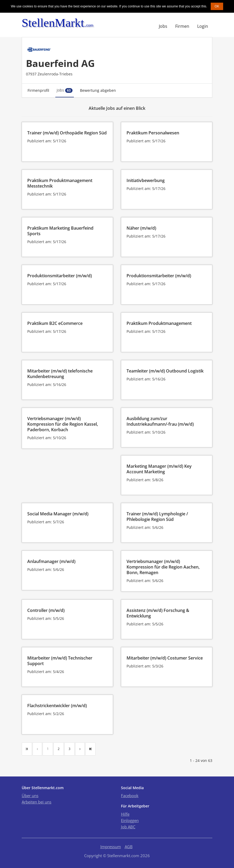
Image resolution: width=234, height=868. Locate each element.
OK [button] (217, 6)
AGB (129, 847)
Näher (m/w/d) (141, 228)
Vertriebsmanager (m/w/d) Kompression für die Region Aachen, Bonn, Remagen (163, 567)
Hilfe (125, 814)
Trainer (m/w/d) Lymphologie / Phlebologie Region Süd (157, 517)
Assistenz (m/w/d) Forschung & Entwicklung (158, 613)
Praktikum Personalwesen (153, 133)
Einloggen (130, 820)
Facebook (130, 796)
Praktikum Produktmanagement (159, 323)
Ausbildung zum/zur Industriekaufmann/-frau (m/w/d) (160, 421)
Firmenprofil (38, 90)
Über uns (30, 796)
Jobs (163, 26)
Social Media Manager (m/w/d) (58, 514)
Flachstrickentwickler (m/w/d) (57, 706)
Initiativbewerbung (146, 180)
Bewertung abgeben (98, 90)
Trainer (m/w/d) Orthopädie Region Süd (67, 133)
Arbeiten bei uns (37, 802)
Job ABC (128, 827)
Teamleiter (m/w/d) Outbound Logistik (165, 371)
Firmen (182, 26)
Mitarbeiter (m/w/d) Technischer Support (60, 661)
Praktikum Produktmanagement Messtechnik (60, 183)
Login (203, 26)
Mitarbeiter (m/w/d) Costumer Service (165, 658)
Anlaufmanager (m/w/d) (51, 561)
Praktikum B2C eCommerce (55, 323)
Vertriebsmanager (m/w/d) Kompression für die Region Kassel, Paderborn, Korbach (63, 424)
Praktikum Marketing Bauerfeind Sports (60, 231)
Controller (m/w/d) (46, 610)
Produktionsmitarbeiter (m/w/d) (60, 276)
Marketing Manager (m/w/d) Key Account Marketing (159, 469)
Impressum (111, 847)
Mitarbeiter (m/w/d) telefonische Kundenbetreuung (60, 374)
